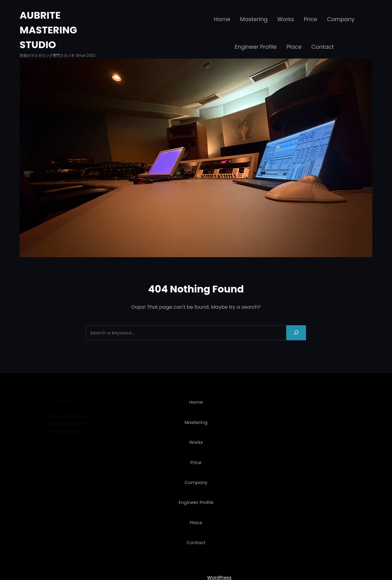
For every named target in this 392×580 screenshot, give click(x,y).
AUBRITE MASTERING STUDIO (48, 30)
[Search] (296, 333)
